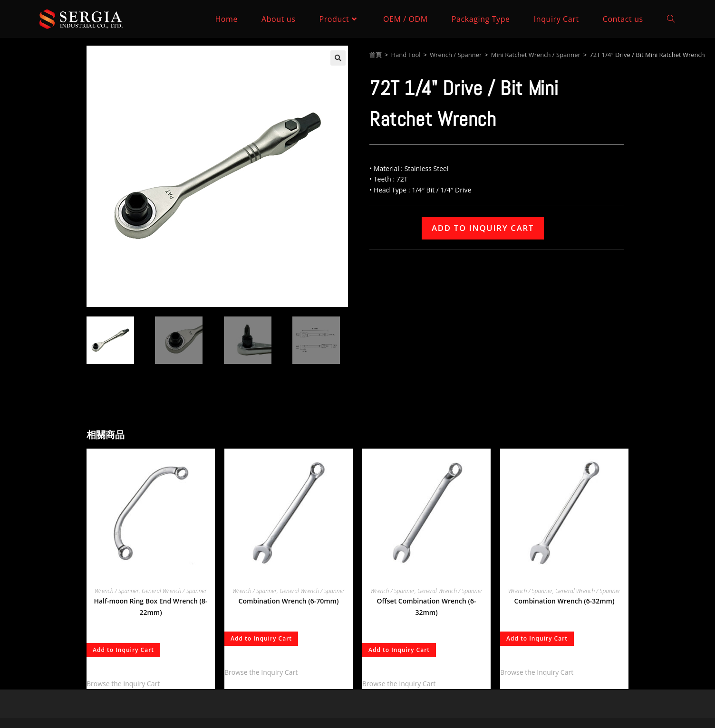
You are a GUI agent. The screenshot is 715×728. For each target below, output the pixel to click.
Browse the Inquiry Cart (123, 684)
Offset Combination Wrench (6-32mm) (427, 607)
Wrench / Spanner (456, 55)
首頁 (376, 55)
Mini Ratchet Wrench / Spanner (536, 55)
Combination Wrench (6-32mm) (565, 601)
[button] (338, 58)
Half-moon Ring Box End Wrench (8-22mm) (150, 607)
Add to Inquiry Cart (483, 228)
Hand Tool (406, 55)
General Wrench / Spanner (174, 591)
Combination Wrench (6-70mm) (289, 601)
